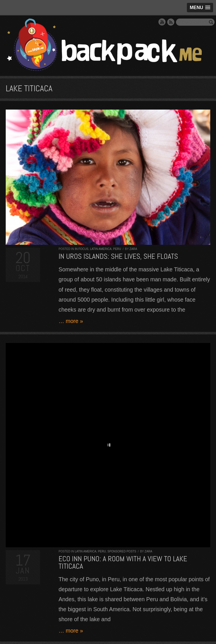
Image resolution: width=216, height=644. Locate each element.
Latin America (101, 249)
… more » (71, 321)
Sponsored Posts (122, 551)
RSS (171, 22)
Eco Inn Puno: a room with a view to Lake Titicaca (123, 563)
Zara (133, 249)
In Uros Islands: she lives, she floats (118, 256)
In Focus (82, 249)
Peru (117, 249)
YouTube (162, 22)
